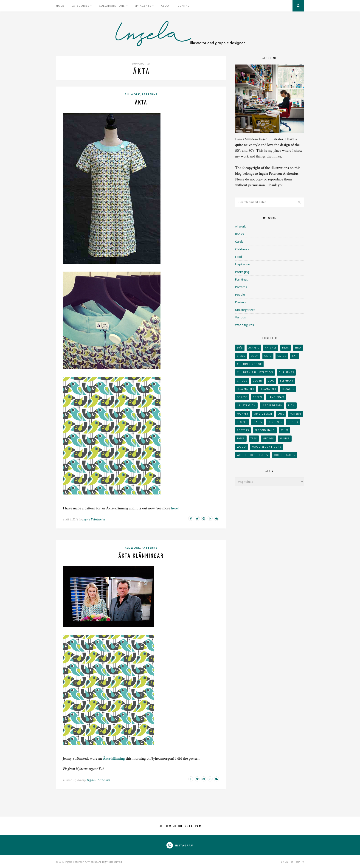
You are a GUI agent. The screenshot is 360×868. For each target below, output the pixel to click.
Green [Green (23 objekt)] (257, 397)
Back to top (292, 862)
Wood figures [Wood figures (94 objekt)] (284, 455)
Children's (242, 249)
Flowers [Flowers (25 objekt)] (288, 389)
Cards (239, 242)
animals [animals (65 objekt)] (271, 348)
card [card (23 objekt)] (268, 356)
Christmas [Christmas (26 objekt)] (286, 372)
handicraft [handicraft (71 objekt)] (276, 397)
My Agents (143, 6)
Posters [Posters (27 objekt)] (243, 430)
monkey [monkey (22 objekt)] (243, 414)
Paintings (242, 279)
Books (239, 234)
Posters (240, 302)
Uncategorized (245, 310)
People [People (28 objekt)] (242, 422)
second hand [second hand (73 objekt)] (265, 430)
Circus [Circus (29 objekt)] (242, 381)
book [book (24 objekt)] (255, 356)
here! (175, 508)
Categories (80, 6)
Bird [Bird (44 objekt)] (298, 348)
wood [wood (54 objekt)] (241, 447)
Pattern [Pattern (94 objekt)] (295, 414)
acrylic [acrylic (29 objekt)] (254, 348)
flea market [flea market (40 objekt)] (246, 389)
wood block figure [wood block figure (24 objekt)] (266, 447)
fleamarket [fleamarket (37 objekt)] (268, 389)
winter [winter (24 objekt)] (285, 438)
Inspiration (243, 264)
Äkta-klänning (114, 758)
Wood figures (245, 325)
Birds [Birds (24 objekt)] (241, 356)
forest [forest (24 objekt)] (242, 397)
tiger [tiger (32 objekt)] (241, 438)
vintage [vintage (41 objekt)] (268, 438)
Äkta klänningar (141, 555)
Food (239, 257)
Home (60, 6)
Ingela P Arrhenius (94, 519)
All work (132, 94)
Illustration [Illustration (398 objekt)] (246, 405)
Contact (184, 6)
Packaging (242, 272)
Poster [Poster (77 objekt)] (293, 422)
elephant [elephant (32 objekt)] (287, 381)
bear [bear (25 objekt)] (285, 348)
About (166, 6)
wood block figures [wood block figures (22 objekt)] (252, 455)
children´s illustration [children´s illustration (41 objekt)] (255, 372)
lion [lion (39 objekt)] (291, 405)
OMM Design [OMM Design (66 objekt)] (263, 414)
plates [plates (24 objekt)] (257, 422)
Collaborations (112, 6)
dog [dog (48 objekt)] (271, 381)
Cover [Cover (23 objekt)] (257, 381)
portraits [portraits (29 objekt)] (275, 422)
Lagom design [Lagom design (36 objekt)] (272, 405)
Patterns (150, 94)
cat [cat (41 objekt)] (294, 356)
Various (240, 317)
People (240, 295)
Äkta (141, 102)
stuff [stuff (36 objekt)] (284, 430)
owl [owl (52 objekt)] (281, 414)
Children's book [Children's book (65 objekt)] (249, 364)
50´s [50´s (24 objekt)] (240, 348)
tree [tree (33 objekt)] (254, 438)
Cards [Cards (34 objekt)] (282, 356)
